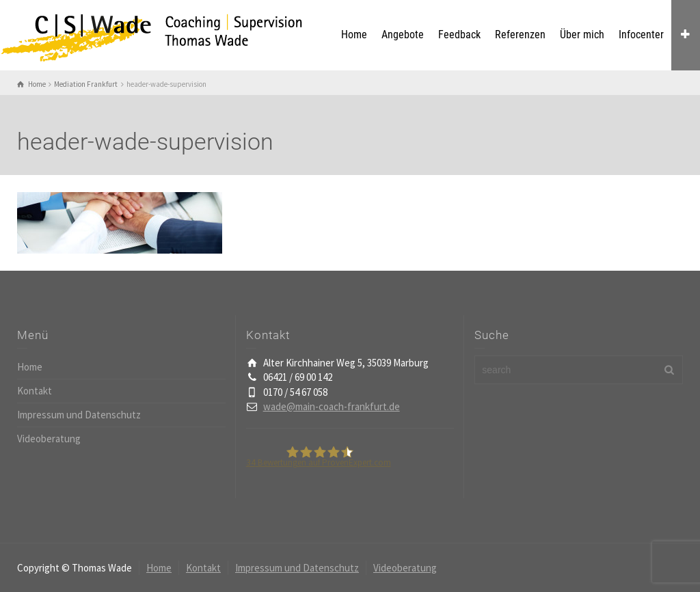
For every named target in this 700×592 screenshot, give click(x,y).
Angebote (403, 35)
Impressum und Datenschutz (79, 415)
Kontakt (35, 391)
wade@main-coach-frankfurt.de (332, 406)
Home (354, 35)
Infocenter (641, 35)
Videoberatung (49, 439)
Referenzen (520, 35)
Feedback (459, 35)
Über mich (582, 35)
